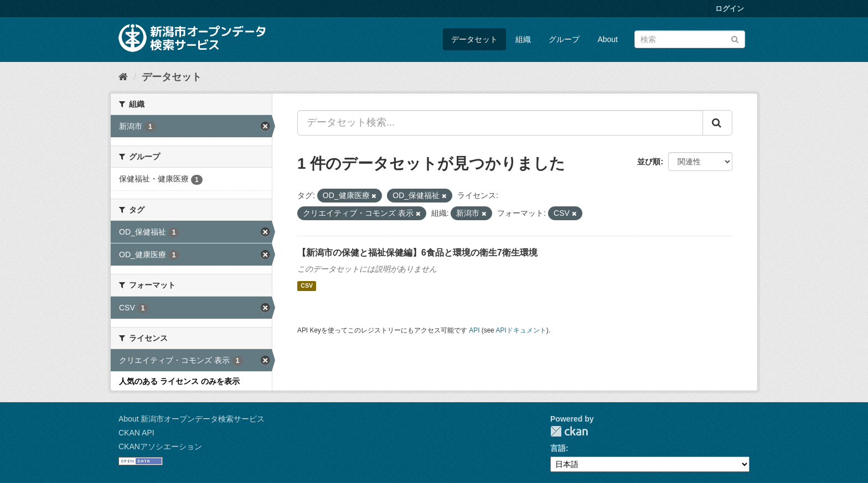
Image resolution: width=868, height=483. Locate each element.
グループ (564, 39)
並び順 (649, 162)
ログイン (730, 9)
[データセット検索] (690, 39)
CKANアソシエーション (160, 446)
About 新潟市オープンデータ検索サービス (192, 419)
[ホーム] (123, 77)
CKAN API (136, 433)
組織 (523, 39)
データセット (474, 39)
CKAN (569, 431)
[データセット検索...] (500, 123)
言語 (558, 448)
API (474, 330)
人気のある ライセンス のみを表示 (179, 381)
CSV (307, 286)
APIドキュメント (521, 330)
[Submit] (735, 38)
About (608, 39)
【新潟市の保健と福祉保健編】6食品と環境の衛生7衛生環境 (417, 253)
